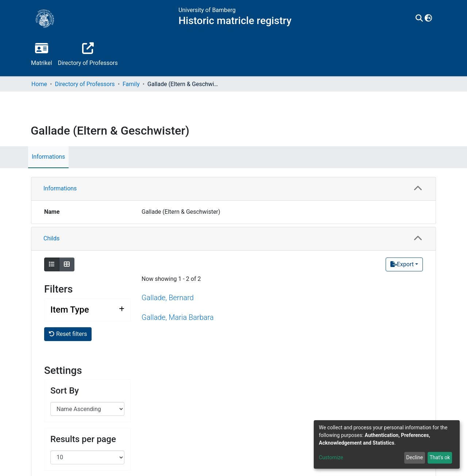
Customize (331, 457)
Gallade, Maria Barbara (178, 317)
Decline (414, 457)
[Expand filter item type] (87, 310)
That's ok (440, 457)
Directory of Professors (85, 84)
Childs (51, 238)
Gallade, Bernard (168, 298)
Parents (53, 386)
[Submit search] (419, 19)
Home (39, 84)
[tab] (233, 189)
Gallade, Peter (163, 446)
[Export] (404, 264)
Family (131, 84)
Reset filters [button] (68, 334)
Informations (48, 157)
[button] (429, 19)
